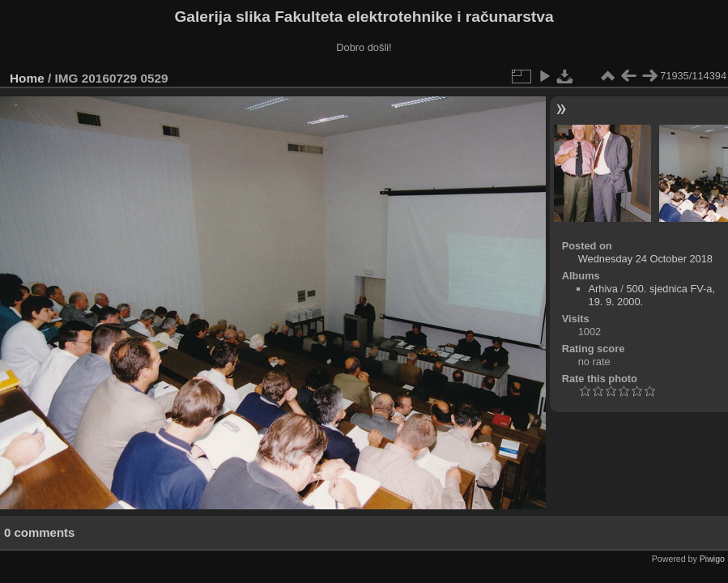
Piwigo (712, 559)
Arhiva (603, 289)
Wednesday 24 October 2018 (645, 259)
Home (27, 78)
